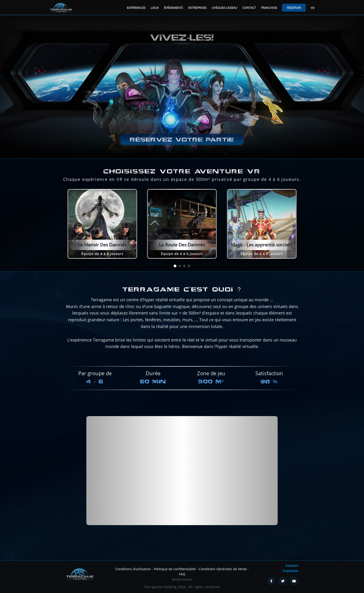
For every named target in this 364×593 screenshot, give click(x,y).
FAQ (182, 574)
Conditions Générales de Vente (223, 569)
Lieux (155, 8)
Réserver (294, 8)
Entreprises (197, 8)
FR (313, 8)
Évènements (173, 8)
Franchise (269, 8)
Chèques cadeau (224, 8)
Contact (249, 8)
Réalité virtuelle (182, 579)
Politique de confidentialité (175, 569)
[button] (175, 266)
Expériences (136, 8)
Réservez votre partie (182, 140)
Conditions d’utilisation (133, 569)
